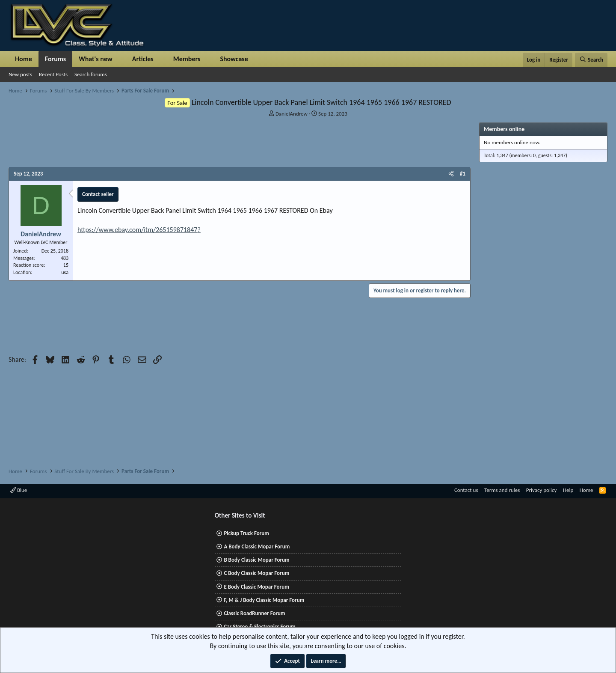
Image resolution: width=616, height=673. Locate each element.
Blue (19, 490)
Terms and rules (502, 490)
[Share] (451, 174)
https (84, 230)
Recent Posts (53, 74)
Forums (55, 59)
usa (65, 272)
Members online (504, 129)
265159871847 (176, 230)
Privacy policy (542, 490)
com (135, 230)
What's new (96, 59)
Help (568, 490)
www (106, 230)
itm (148, 230)
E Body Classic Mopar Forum (256, 587)
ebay (121, 230)
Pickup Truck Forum (246, 533)
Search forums (91, 74)
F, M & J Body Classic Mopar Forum (264, 600)
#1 (463, 174)
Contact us (466, 490)
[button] (120, 59)
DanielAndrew (292, 114)
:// (95, 230)
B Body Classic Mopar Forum (256, 560)
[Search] (591, 60)
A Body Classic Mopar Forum (257, 546)
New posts (20, 74)
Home (24, 59)
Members (187, 59)
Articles (143, 59)
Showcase (234, 59)
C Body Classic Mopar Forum (256, 573)
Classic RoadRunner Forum (254, 613)
